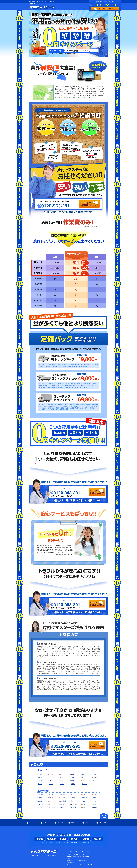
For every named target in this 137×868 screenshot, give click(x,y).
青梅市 (84, 804)
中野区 (51, 781)
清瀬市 (62, 804)
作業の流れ (74, 823)
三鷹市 (73, 795)
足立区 (62, 784)
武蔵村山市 (63, 801)
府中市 (84, 795)
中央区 (51, 774)
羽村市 (40, 808)
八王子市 (41, 795)
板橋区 (40, 784)
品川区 (62, 777)
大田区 (84, 777)
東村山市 (41, 804)
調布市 (40, 798)
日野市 (73, 798)
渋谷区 (40, 781)
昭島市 (95, 795)
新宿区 (73, 774)
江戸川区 (84, 784)
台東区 (95, 774)
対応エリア (60, 823)
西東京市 (52, 804)
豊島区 (73, 781)
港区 (61, 774)
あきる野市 (52, 808)
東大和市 (52, 801)
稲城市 (84, 801)
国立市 (95, 798)
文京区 (84, 774)
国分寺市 (84, 798)
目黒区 (73, 777)
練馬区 (51, 784)
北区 (83, 781)
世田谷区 (95, 777)
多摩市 (73, 801)
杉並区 (62, 781)
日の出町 (73, 808)
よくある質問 (102, 823)
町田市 (51, 798)
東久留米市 (74, 804)
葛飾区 (73, 784)
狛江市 (40, 801)
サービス (45, 823)
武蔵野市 (62, 795)
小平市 (95, 801)
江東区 (51, 777)
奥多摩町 (95, 808)
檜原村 (84, 808)
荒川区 (95, 781)
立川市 (51, 795)
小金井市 (62, 798)
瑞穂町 (62, 808)
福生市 (95, 804)
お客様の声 (88, 823)
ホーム (31, 823)
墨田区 (40, 777)
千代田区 (41, 774)
